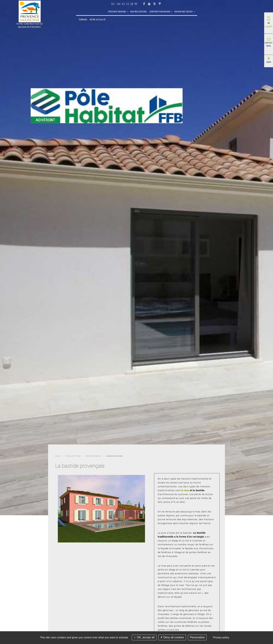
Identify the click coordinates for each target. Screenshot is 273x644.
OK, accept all (144, 637)
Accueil (77, 12)
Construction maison (133, 12)
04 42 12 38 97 (127, 4)
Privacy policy (221, 637)
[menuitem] (77, 12)
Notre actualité (190, 12)
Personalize (197, 637)
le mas (185, 490)
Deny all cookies (172, 637)
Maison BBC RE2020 (157, 12)
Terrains (175, 12)
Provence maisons (91, 12)
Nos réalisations (112, 12)
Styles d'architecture (93, 456)
